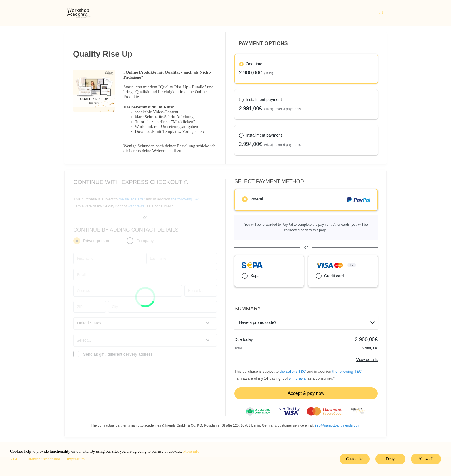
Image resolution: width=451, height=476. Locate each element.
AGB (14, 459)
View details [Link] (367, 360)
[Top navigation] (381, 13)
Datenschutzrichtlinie (43, 459)
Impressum (76, 459)
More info (191, 451)
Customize (355, 459)
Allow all (426, 459)
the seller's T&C (294, 371)
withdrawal (298, 378)
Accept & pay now (306, 393)
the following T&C (347, 371)
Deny (390, 459)
